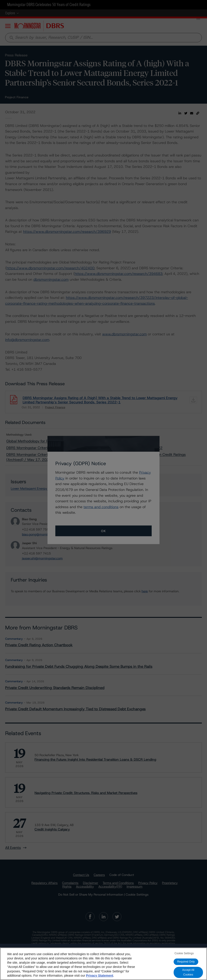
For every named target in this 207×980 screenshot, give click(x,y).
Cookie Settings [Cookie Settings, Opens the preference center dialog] (184, 953)
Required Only (186, 962)
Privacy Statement (100, 976)
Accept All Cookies (188, 972)
